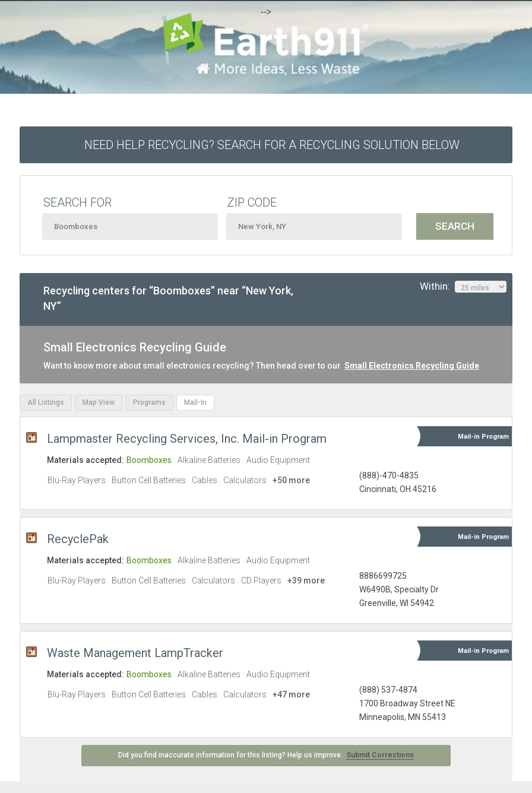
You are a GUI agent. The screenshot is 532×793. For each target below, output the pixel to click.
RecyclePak (78, 539)
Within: (463, 287)
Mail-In (195, 402)
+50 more (291, 480)
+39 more (306, 581)
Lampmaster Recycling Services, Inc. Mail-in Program (187, 439)
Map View (99, 402)
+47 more (291, 694)
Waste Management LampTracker (135, 653)
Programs (149, 402)
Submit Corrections (380, 755)
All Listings (46, 402)
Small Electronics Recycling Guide (412, 366)
